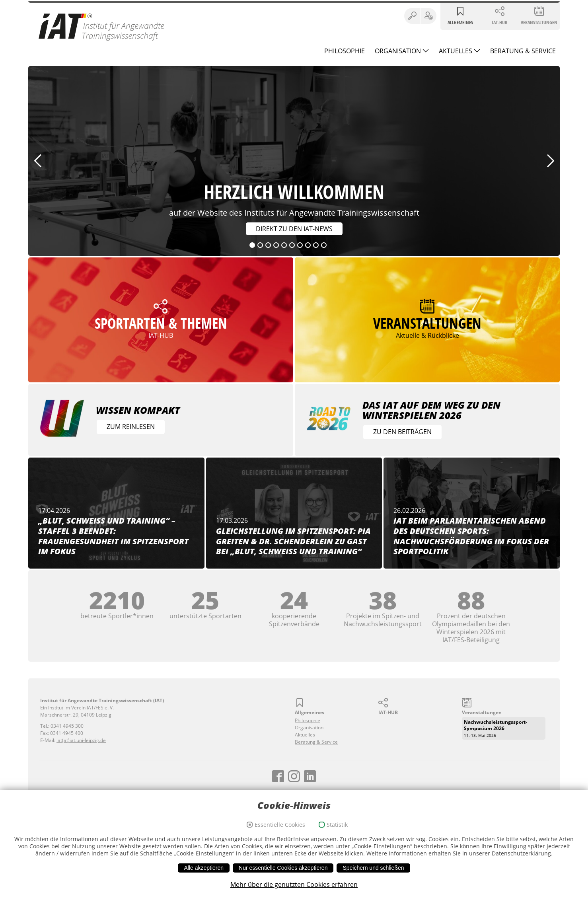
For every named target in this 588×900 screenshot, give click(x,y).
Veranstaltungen (539, 22)
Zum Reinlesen (131, 427)
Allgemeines (460, 22)
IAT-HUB (499, 22)
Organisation (399, 51)
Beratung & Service (523, 51)
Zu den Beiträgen (402, 432)
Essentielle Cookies (280, 825)
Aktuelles (456, 51)
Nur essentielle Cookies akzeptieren (283, 868)
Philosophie (345, 51)
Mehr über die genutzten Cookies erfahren (294, 884)
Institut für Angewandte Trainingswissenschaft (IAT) (102, 27)
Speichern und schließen (373, 868)
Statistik (337, 825)
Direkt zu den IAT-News (293, 229)
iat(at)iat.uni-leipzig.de (81, 740)
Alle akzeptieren (204, 868)
